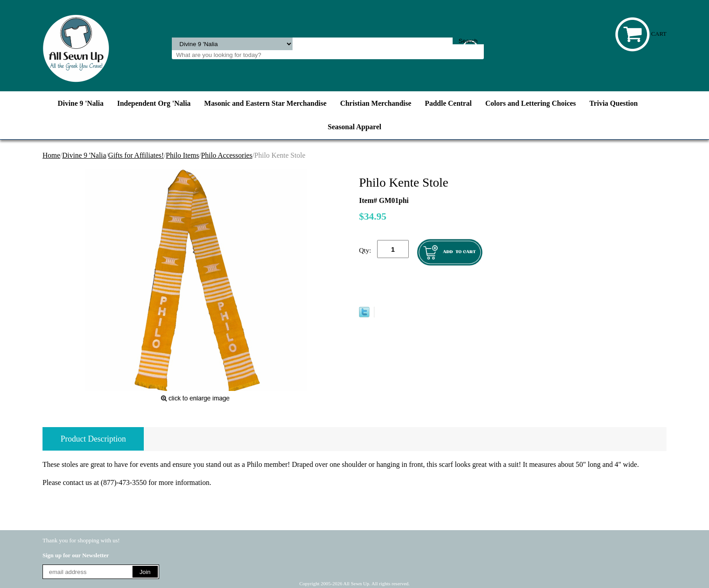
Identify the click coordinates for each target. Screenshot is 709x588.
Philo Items (182, 155)
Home (51, 155)
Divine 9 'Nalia (81, 103)
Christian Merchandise (376, 103)
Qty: (365, 250)
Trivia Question (614, 103)
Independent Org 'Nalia (154, 103)
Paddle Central (449, 103)
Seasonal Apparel (354, 127)
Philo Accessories (227, 155)
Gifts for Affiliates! (136, 155)
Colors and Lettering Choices (530, 103)
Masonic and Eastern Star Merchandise (266, 103)
